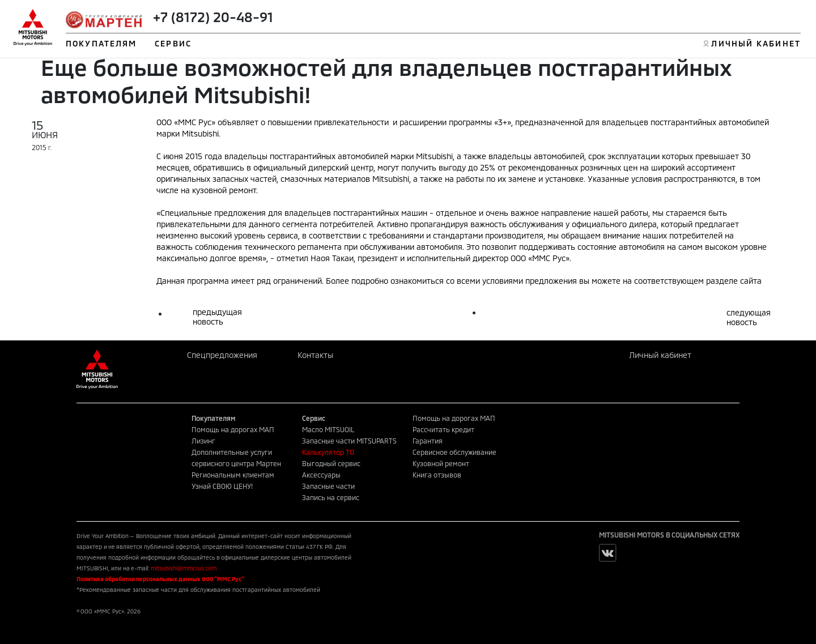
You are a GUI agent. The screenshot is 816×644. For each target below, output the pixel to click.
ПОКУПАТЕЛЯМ (101, 43)
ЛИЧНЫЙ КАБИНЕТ (756, 43)
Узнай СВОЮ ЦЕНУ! (222, 486)
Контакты (315, 355)
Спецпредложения (222, 355)
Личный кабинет (660, 355)
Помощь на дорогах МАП (233, 429)
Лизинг (203, 441)
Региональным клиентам (233, 475)
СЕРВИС (173, 43)
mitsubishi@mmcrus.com (184, 568)
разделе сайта (734, 281)
